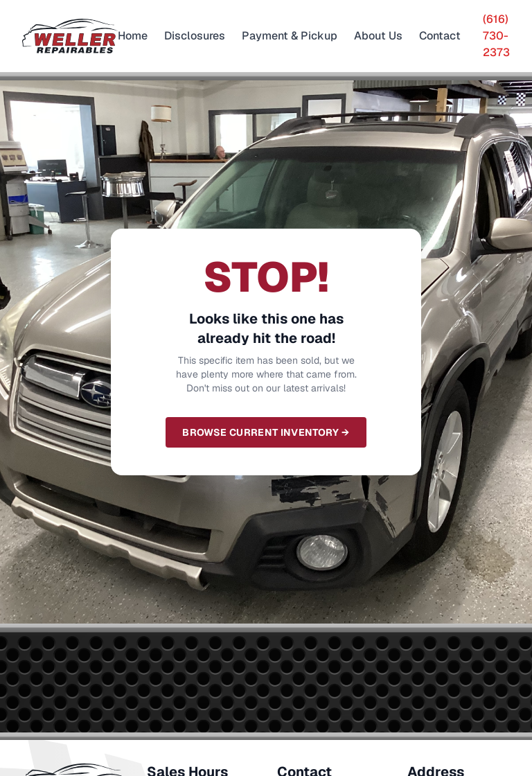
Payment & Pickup (290, 36)
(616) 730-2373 (496, 36)
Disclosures (195, 36)
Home (133, 36)
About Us (378, 36)
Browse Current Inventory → (266, 432)
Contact (440, 36)
